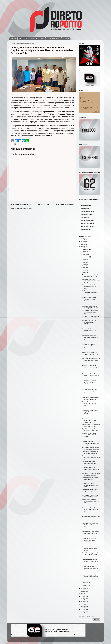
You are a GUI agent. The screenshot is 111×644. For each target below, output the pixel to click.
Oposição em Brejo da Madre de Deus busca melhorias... (91, 430)
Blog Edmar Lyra (86, 214)
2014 (83, 609)
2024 (83, 244)
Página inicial (43, 204)
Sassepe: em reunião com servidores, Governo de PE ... (91, 458)
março (85, 273)
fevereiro (85, 583)
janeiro (85, 585)
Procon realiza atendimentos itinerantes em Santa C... (91, 276)
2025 (83, 242)
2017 (83, 602)
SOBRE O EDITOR (37, 39)
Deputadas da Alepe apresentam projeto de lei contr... (90, 485)
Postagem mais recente (21, 204)
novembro (86, 252)
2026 (83, 239)
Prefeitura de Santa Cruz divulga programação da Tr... (90, 568)
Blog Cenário (85, 217)
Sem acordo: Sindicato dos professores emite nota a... (91, 330)
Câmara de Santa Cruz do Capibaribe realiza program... (90, 479)
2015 (83, 607)
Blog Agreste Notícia (87, 202)
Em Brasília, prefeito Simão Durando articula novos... (90, 496)
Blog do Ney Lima (87, 205)
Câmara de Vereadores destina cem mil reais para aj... (91, 337)
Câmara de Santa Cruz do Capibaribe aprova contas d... (91, 491)
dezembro (86, 249)
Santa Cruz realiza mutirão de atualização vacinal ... (91, 425)
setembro (85, 257)
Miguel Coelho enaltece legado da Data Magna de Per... (91, 501)
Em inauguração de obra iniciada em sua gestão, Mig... (90, 391)
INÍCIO (14, 39)
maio (84, 267)
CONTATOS (23, 39)
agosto (85, 260)
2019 (83, 596)
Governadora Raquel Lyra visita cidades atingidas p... (91, 375)
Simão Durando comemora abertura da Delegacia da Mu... (90, 525)
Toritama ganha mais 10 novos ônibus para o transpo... (89, 435)
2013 (83, 612)
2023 (83, 247)
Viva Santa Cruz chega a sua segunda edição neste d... (91, 398)
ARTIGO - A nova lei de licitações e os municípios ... (91, 367)
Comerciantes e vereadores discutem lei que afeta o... (91, 533)
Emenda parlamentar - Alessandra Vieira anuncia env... (91, 346)
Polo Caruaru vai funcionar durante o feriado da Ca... (91, 561)
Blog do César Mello (87, 227)
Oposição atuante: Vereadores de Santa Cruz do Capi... (91, 443)
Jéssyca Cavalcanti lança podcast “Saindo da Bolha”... (90, 382)
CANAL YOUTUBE (53, 39)
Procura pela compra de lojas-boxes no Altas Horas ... (91, 517)
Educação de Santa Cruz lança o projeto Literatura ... (91, 307)
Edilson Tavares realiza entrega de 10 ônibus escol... (89, 403)
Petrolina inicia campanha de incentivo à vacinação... (91, 317)
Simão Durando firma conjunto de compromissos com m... (91, 281)
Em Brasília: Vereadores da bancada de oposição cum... (90, 312)
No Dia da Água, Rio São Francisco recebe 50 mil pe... (90, 354)
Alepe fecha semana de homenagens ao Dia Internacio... (89, 420)
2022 (83, 588)
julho (84, 262)
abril (84, 270)
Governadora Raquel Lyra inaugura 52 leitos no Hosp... (90, 287)
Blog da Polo (85, 208)
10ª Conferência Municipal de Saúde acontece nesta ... (91, 359)
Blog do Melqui (86, 230)
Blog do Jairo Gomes (88, 224)
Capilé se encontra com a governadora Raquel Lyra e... (90, 469)
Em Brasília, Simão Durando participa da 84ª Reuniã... (91, 448)
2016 (83, 604)
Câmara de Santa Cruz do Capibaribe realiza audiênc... (90, 412)
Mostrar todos (97, 232)
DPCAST (66, 39)
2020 (83, 594)
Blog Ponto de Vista (87, 220)
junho (84, 265)
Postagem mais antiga (65, 204)
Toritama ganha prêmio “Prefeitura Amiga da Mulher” (89, 299)
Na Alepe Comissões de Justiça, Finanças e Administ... (89, 540)
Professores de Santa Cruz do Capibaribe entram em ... (91, 292)
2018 (83, 599)
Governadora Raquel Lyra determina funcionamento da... (90, 510)
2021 (83, 591)
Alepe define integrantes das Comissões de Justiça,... (91, 554)
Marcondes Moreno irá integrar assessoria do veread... (90, 549)
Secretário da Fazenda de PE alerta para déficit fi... (91, 474)
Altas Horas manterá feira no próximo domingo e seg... (91, 576)
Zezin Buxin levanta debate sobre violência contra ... (90, 452)
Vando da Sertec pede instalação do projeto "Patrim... (89, 463)
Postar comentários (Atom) (24, 209)
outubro (85, 254)
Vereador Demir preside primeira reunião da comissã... (89, 322)
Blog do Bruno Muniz (88, 211)
